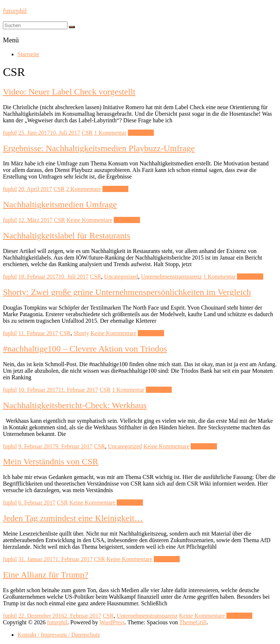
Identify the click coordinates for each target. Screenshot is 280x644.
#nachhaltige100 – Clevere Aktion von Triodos (85, 349)
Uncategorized (121, 277)
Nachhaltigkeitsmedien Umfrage (60, 204)
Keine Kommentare (89, 220)
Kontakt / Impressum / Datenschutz (59, 635)
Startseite (28, 54)
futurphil (15, 11)
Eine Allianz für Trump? (46, 575)
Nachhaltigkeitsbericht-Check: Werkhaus (75, 405)
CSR (87, 133)
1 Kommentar (110, 133)
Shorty (81, 333)
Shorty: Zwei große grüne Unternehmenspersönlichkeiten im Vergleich (127, 292)
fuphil (10, 133)
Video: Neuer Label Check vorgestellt (69, 92)
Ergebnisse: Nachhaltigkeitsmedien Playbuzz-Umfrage (99, 148)
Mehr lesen (141, 133)
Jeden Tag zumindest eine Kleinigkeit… (73, 518)
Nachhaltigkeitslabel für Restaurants (67, 235)
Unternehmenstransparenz (172, 277)
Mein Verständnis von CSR (51, 461)
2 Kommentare (83, 189)
